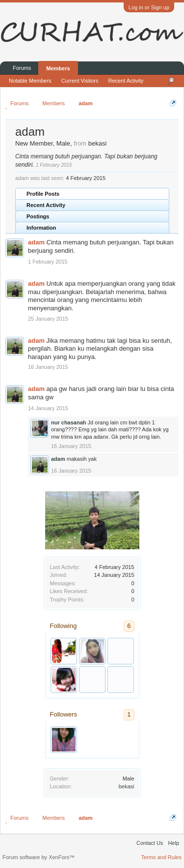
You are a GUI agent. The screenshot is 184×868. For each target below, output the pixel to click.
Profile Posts (43, 194)
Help (173, 843)
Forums (22, 68)
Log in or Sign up (149, 7)
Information (41, 228)
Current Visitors (80, 81)
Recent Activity (46, 205)
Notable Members (30, 81)
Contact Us (150, 843)
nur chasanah (69, 422)
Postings (38, 216)
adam (36, 242)
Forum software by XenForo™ (39, 857)
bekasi (127, 786)
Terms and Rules (161, 857)
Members (58, 68)
